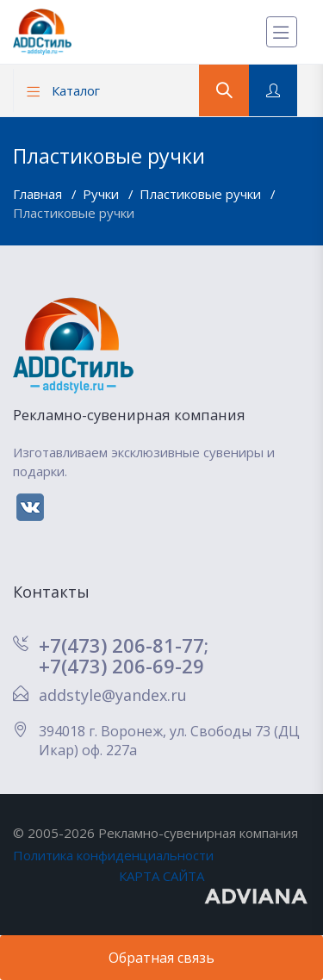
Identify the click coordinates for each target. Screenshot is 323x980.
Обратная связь (161, 958)
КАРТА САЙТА (161, 876)
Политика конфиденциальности (113, 855)
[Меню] (282, 32)
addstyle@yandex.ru (113, 695)
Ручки (102, 194)
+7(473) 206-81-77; (124, 645)
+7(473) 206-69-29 (121, 666)
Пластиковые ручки (202, 194)
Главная (39, 194)
